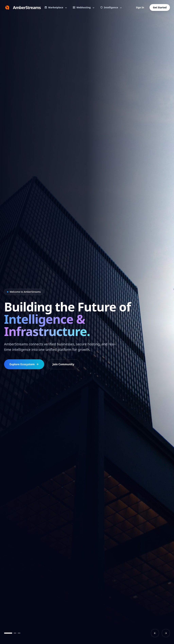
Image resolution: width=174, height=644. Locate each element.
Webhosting (84, 7)
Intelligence (111, 7)
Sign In (140, 7)
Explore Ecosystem (24, 364)
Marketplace (56, 7)
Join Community (63, 364)
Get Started (160, 7)
